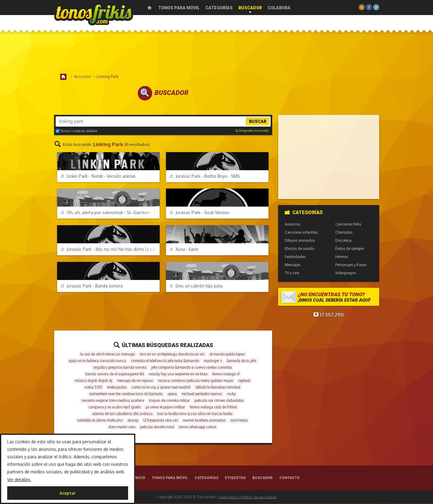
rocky (231, 394)
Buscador (250, 8)
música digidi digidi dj (93, 381)
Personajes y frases (351, 265)
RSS (362, 7)
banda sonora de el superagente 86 (115, 374)
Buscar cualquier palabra (77, 131)
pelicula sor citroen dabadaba (219, 401)
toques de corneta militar (169, 401)
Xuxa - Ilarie (184, 249)
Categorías (219, 8)
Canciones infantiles (301, 233)
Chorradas (344, 233)
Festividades (295, 257)
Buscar (258, 122)
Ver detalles (19, 479)
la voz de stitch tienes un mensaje (107, 354)
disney (133, 421)
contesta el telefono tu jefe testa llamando (165, 361)
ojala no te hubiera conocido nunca (97, 361)
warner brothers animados (204, 421)
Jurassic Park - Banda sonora (92, 286)
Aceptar (68, 493)
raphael (244, 381)
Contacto (290, 478)
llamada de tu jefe (241, 361)
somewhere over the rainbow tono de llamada (126, 394)
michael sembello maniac (202, 394)
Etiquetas (235, 478)
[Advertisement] (216, 54)
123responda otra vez (161, 421)
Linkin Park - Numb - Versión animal (98, 176)
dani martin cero (122, 427)
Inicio (150, 8)
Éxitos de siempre (350, 249)
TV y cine (292, 273)
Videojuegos (345, 273)
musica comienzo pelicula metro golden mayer (196, 381)
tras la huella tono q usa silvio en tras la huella (195, 414)
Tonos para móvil (179, 8)
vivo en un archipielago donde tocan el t (172, 354)
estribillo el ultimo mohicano (100, 421)
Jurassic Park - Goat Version (200, 213)
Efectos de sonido (299, 249)
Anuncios (292, 224)
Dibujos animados (300, 241)
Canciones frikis (348, 224)
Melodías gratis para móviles (94, 14)
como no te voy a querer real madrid (161, 387)
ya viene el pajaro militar (165, 407)
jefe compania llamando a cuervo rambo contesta (192, 368)
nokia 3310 (93, 387)
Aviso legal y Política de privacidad (248, 497)
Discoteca (343, 241)
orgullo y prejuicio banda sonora (120, 368)
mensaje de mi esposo (135, 381)
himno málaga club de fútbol (213, 407)
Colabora (279, 8)
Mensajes (293, 265)
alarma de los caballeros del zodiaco (122, 414)
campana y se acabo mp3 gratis (115, 407)
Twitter (376, 7)
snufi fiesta (239, 421)
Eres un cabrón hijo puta (196, 286)
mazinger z (213, 361)
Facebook (369, 7)
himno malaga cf (226, 374)
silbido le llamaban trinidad (218, 387)
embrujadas (117, 387)
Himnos (342, 257)
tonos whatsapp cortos (198, 427)
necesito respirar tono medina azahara (113, 401)
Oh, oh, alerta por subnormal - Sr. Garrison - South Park (110, 213)
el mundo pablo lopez (227, 354)
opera (172, 394)
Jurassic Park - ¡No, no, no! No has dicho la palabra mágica (110, 249)
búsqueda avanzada (252, 131)
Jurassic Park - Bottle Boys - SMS (205, 176)
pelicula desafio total (157, 427)
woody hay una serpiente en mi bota (178, 374)
